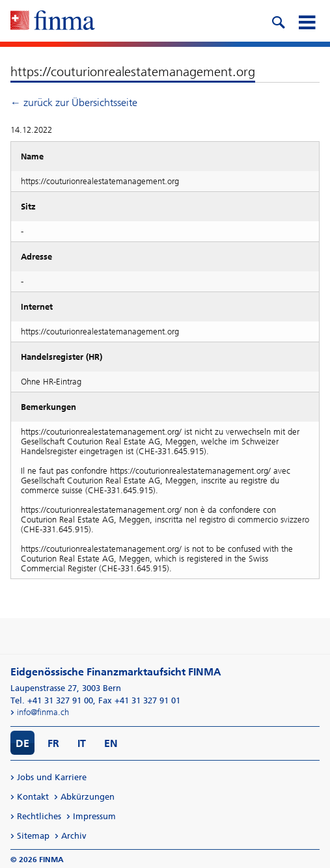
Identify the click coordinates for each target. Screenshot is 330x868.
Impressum (94, 816)
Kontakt (33, 797)
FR (53, 743)
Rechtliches (39, 816)
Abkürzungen (88, 797)
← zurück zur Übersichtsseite (74, 102)
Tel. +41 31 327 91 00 (52, 700)
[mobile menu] (307, 21)
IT (82, 743)
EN (111, 743)
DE (22, 743)
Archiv (74, 836)
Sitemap (33, 836)
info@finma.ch (43, 712)
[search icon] (278, 21)
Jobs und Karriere (52, 777)
